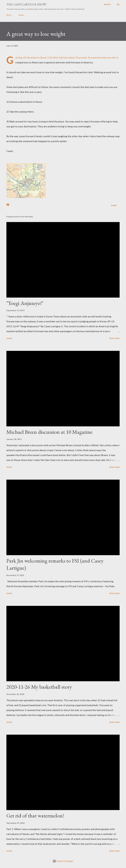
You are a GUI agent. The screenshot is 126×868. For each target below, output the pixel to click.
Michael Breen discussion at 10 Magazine (49, 432)
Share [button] (114, 205)
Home (10, 15)
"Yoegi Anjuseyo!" (25, 303)
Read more (114, 338)
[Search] (107, 4)
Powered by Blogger (63, 861)
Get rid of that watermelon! (35, 816)
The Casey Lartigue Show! (26, 4)
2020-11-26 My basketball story (39, 687)
